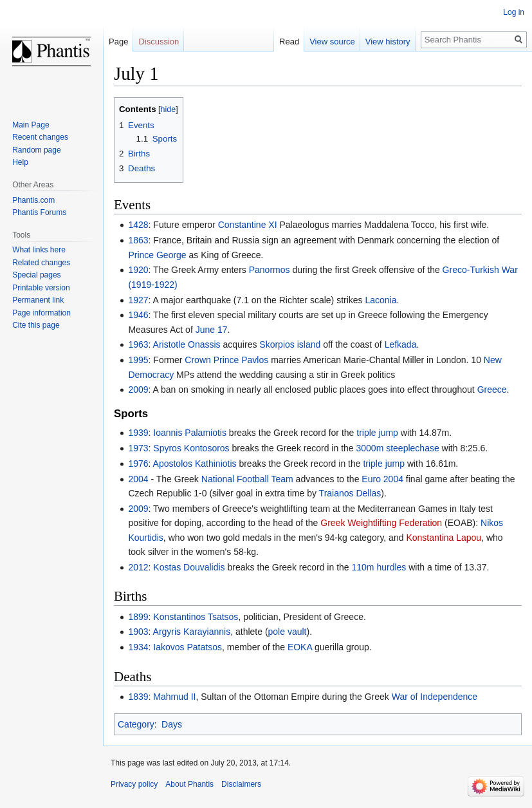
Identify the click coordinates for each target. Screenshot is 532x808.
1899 (138, 617)
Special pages (36, 275)
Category (136, 724)
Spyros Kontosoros (191, 448)
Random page (36, 150)
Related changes (41, 263)
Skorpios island (290, 344)
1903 (138, 632)
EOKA (300, 647)
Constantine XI (248, 225)
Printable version (41, 288)
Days (172, 724)
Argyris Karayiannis (192, 632)
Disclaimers (241, 784)
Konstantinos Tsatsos (196, 617)
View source (332, 42)
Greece (492, 390)
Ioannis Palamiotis (190, 433)
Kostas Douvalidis (189, 567)
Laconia (381, 300)
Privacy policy (134, 784)
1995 (138, 360)
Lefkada (401, 344)
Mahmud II (174, 697)
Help (20, 162)
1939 (138, 433)
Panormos (270, 270)
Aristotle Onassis (187, 344)
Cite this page (36, 325)
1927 (138, 300)
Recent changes (40, 137)
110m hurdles (379, 567)
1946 (138, 315)
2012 (138, 567)
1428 (138, 225)
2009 (138, 390)
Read (289, 42)
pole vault (288, 632)
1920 (138, 270)
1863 (138, 240)
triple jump (377, 433)
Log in (514, 12)
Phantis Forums (39, 212)
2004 (138, 479)
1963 (138, 344)
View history (388, 42)
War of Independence (435, 697)
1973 (138, 448)
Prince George (157, 255)
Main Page (31, 125)
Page (118, 42)
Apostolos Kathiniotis (195, 464)
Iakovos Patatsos (188, 647)
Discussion (159, 42)
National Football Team (247, 479)
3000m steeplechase (398, 448)
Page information (41, 313)
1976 (138, 464)
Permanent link (38, 300)
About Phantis (189, 784)
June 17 (212, 330)
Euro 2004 (382, 479)
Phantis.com (33, 200)
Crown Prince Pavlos (226, 360)
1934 (138, 647)
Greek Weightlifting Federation (381, 523)
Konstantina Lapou (444, 538)
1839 (138, 697)
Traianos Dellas (350, 493)
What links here (39, 250)
